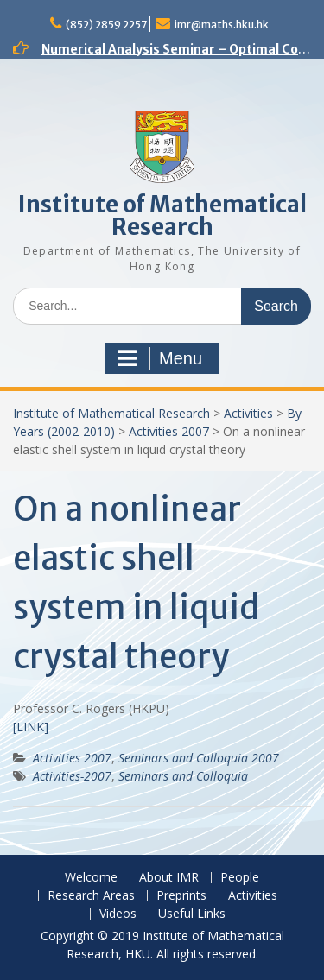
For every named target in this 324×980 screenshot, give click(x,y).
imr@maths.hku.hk (222, 25)
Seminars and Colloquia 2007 (199, 758)
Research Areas (91, 896)
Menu (160, 358)
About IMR (169, 878)
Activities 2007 (169, 431)
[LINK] (31, 727)
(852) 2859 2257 (106, 25)
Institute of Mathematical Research (162, 215)
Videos (118, 914)
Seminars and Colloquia (183, 776)
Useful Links (192, 914)
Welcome (91, 878)
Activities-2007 (72, 776)
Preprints (181, 896)
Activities (248, 413)
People (240, 878)
